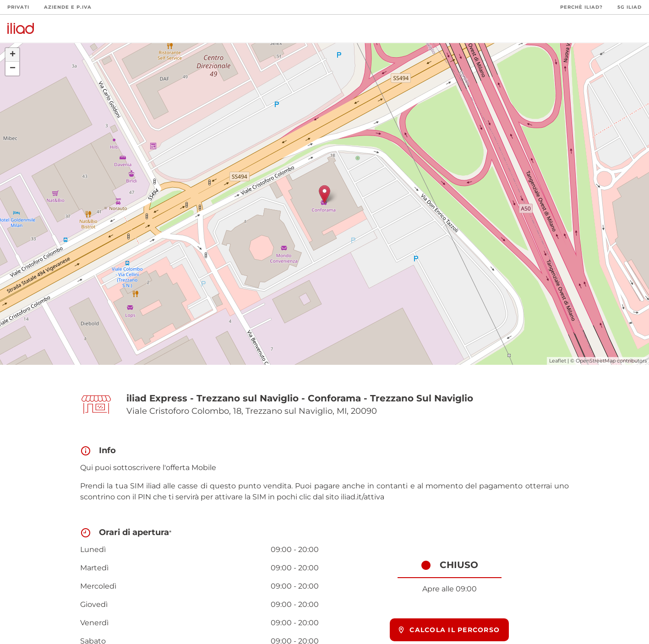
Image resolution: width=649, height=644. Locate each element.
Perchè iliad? (581, 7)
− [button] (13, 69)
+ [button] (13, 55)
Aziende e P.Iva (68, 7)
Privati (18, 7)
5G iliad (630, 7)
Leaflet (558, 361)
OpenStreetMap (596, 361)
